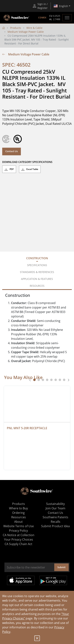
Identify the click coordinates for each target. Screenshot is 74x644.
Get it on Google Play (53, 580)
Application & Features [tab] (37, 279)
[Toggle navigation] (67, 18)
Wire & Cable (34, 28)
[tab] (34, 380)
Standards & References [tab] (37, 272)
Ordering (18, 513)
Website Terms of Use (19, 526)
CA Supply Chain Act (18, 544)
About (18, 522)
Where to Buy (18, 508)
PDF (9, 169)
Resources (19, 517)
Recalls (56, 522)
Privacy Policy (18, 531)
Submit (61, 567)
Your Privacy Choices (19, 539)
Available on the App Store (21, 580)
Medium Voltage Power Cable (26, 32)
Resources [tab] (37, 286)
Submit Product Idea (55, 526)
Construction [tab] (37, 258)
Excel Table (30, 169)
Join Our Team (55, 508)
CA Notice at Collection (19, 535)
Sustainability (55, 504)
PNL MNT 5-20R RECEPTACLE (27, 428)
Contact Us (12, 151)
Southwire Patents (55, 517)
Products (16, 28)
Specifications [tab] (37, 265)
